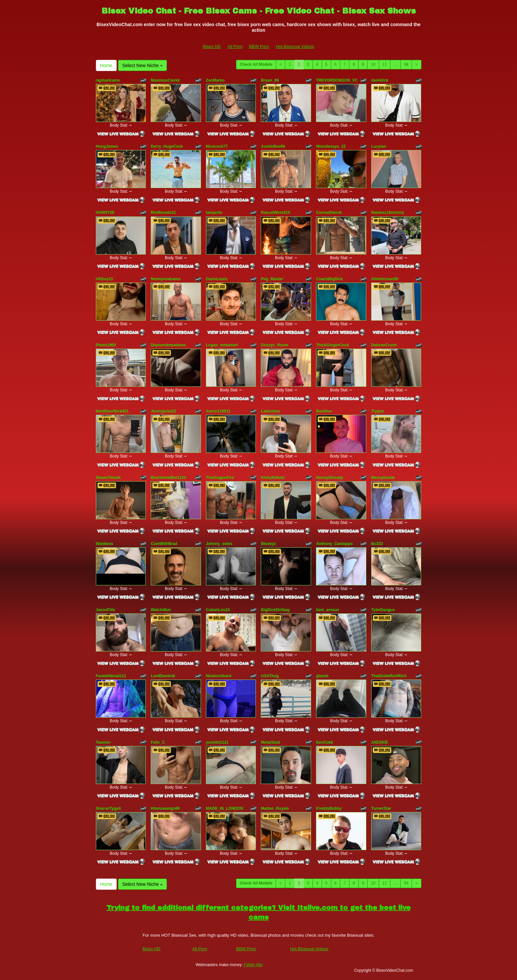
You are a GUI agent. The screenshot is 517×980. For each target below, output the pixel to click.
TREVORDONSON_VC (337, 80)
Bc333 (377, 544)
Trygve (378, 411)
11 (385, 64)
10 (373, 64)
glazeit (322, 676)
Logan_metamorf (222, 345)
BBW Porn (259, 46)
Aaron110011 (218, 411)
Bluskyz (268, 544)
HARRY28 (105, 213)
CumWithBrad (164, 544)
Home (106, 65)
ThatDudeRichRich (389, 676)
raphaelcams (108, 80)
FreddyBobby (329, 808)
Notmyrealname (166, 279)
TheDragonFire (220, 478)
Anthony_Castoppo (334, 544)
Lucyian (379, 146)
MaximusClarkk (165, 80)
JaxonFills (106, 610)
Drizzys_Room (275, 345)
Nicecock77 (217, 146)
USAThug (270, 676)
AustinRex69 (273, 146)
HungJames (107, 146)
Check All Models (256, 64)
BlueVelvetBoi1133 (168, 478)
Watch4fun (161, 610)
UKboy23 (104, 279)
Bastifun (324, 411)
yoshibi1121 (217, 742)
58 (406, 64)
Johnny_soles (219, 544)
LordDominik (163, 676)
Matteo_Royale (275, 808)
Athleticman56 (385, 279)
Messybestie (383, 478)
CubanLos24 (218, 610)
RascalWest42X (276, 213)
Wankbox (105, 544)
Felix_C (158, 742)
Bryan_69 (270, 80)
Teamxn (103, 742)
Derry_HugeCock (167, 146)
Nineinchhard (219, 676)
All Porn (235, 46)
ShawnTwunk (108, 478)
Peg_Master (272, 279)
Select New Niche (142, 65)
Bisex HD (212, 46)
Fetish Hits (253, 965)
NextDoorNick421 (112, 411)
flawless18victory (388, 213)
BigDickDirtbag (275, 610)
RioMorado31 (163, 213)
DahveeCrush (384, 345)
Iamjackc (214, 213)
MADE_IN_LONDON (225, 808)
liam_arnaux (328, 610)
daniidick (380, 80)
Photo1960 (106, 345)
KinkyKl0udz (273, 478)
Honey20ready (330, 478)
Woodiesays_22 (331, 146)
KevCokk (324, 742)
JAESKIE (380, 742)
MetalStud (270, 742)
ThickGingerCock (332, 345)
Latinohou (270, 411)
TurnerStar (381, 808)
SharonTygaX (108, 808)
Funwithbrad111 (111, 676)
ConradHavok (329, 213)
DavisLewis (217, 279)
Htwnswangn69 (165, 808)
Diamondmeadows (168, 345)
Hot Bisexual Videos (295, 46)
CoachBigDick (329, 279)
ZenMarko (215, 80)
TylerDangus (383, 610)
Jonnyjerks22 (163, 411)
